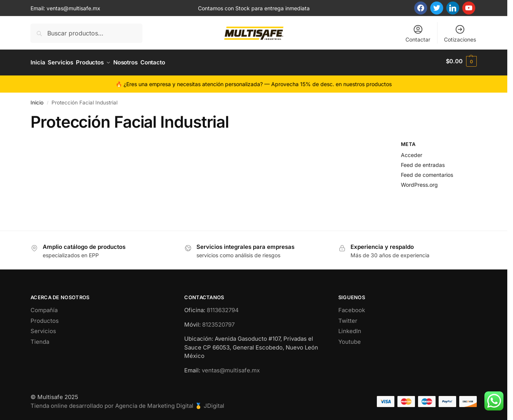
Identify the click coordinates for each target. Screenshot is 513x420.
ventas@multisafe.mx (73, 8)
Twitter (348, 318)
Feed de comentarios (427, 172)
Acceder (412, 153)
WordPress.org (419, 182)
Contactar (418, 33)
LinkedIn (350, 329)
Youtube (350, 339)
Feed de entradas (423, 162)
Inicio (37, 100)
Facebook (352, 308)
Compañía (44, 308)
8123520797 (218, 322)
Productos (45, 318)
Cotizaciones (460, 33)
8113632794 (223, 308)
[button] (461, 61)
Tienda (40, 339)
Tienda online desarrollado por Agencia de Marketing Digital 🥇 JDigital (127, 403)
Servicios (43, 329)
